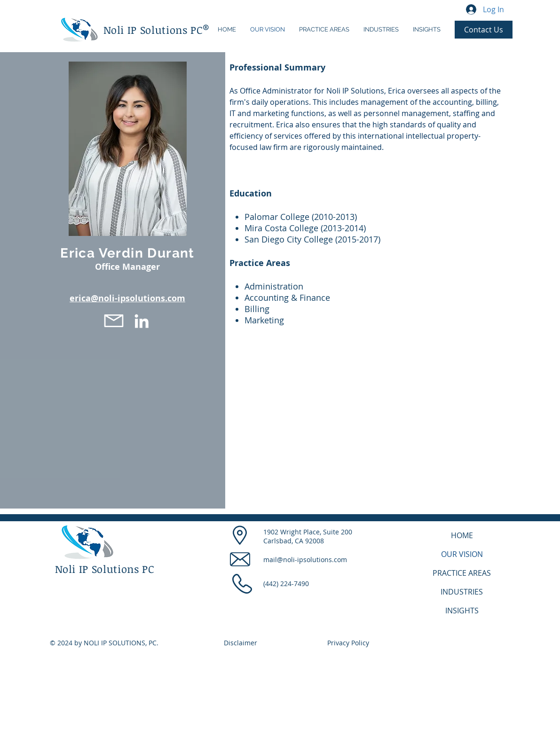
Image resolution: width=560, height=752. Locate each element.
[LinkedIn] (142, 321)
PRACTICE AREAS (462, 573)
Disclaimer (241, 643)
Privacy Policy (348, 643)
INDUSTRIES (462, 592)
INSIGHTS (462, 611)
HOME (462, 535)
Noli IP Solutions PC (153, 30)
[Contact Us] (484, 30)
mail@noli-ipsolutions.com (305, 560)
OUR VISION (462, 554)
